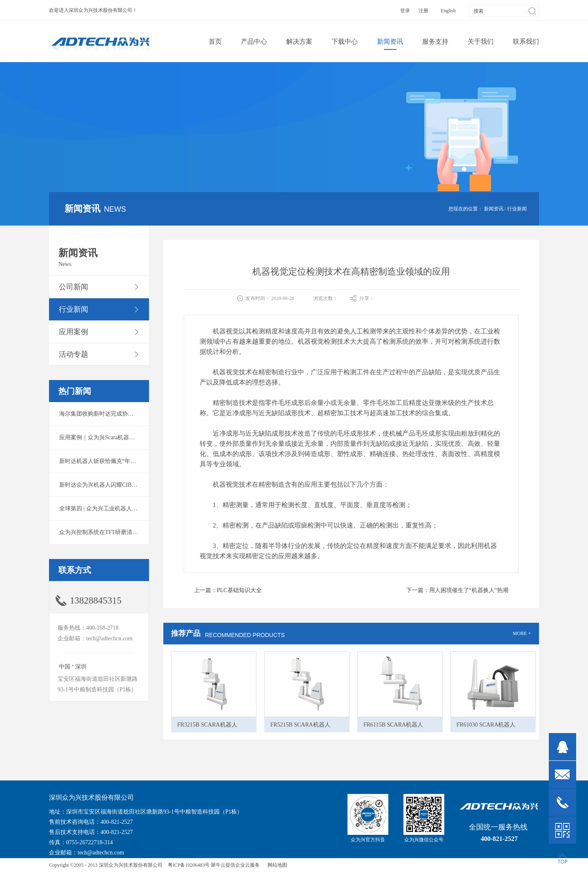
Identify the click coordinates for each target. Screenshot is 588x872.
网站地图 (276, 865)
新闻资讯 (494, 209)
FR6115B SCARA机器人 (393, 725)
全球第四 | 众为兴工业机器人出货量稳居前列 (116, 509)
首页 (215, 41)
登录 (405, 11)
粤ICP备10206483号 (189, 865)
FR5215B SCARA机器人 (300, 725)
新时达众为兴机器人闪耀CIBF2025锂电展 (111, 485)
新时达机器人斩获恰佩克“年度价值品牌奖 (112, 461)
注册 (423, 11)
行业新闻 (517, 209)
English (448, 11)
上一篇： (228, 590)
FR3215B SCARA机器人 (207, 725)
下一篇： (457, 590)
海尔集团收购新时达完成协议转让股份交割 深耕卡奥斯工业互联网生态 (149, 414)
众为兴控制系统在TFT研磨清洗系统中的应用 (116, 532)
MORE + (522, 633)
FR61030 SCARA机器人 (486, 725)
